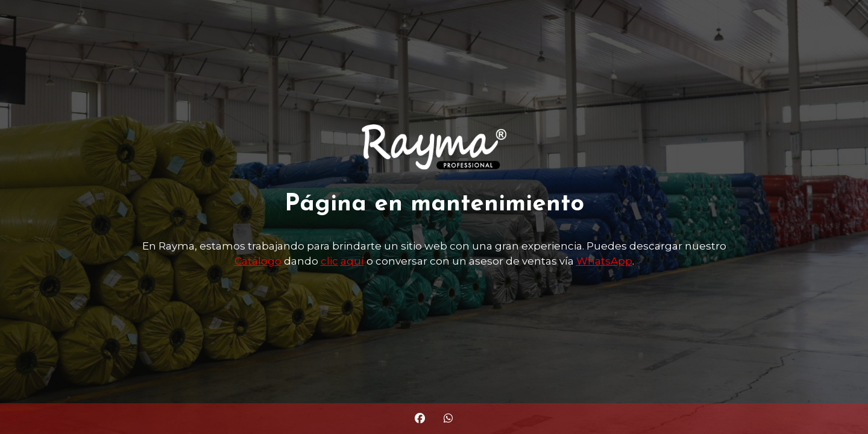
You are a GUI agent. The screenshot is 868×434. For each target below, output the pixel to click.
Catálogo (258, 261)
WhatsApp (604, 261)
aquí (352, 261)
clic (329, 261)
